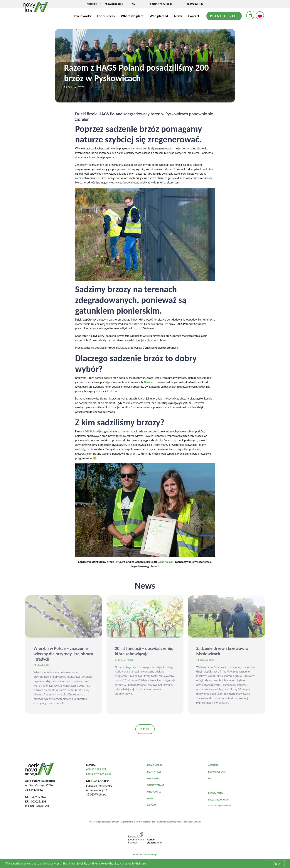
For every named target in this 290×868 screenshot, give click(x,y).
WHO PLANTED (154, 792)
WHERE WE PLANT (156, 785)
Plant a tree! (224, 16)
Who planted (159, 16)
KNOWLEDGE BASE (217, 772)
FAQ (133, 4)
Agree (277, 863)
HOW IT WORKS (155, 765)
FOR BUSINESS (154, 778)
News (178, 16)
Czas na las (165, 562)
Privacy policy (216, 793)
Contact (194, 16)
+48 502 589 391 (96, 769)
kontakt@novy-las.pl (160, 4)
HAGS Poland (91, 431)
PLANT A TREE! (154, 772)
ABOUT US (213, 765)
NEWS (150, 798)
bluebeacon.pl (150, 854)
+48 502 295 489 (194, 4)
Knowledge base (114, 4)
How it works (82, 16)
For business (106, 16)
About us (92, 4)
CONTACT (152, 805)
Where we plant (132, 16)
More (145, 729)
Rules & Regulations (219, 800)
